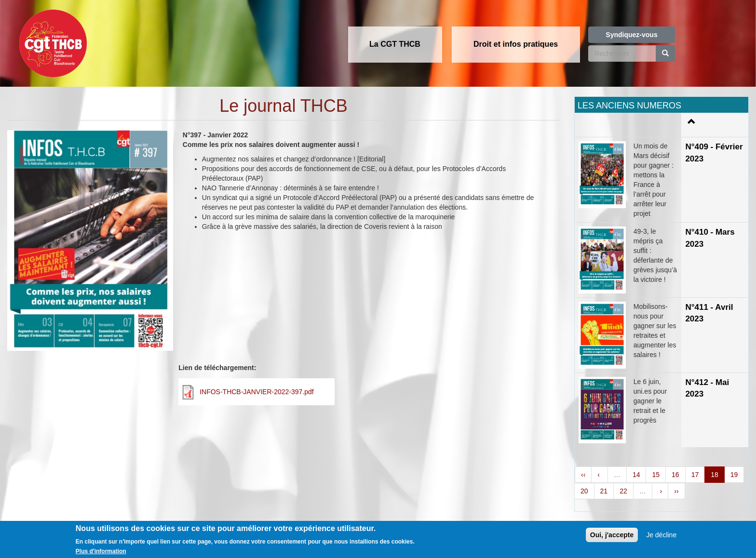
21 (604, 491)
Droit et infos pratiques (516, 44)
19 (734, 475)
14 (636, 475)
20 (584, 491)
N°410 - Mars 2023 (710, 238)
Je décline (661, 535)
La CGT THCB (395, 44)
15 (656, 475)
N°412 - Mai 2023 (707, 388)
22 (623, 491)
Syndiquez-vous (631, 35)
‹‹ (583, 475)
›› (676, 491)
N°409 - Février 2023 (714, 153)
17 (695, 475)
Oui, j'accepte (612, 535)
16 (675, 475)
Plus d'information (101, 551)
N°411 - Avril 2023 (709, 313)
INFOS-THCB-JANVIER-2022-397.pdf (257, 392)
